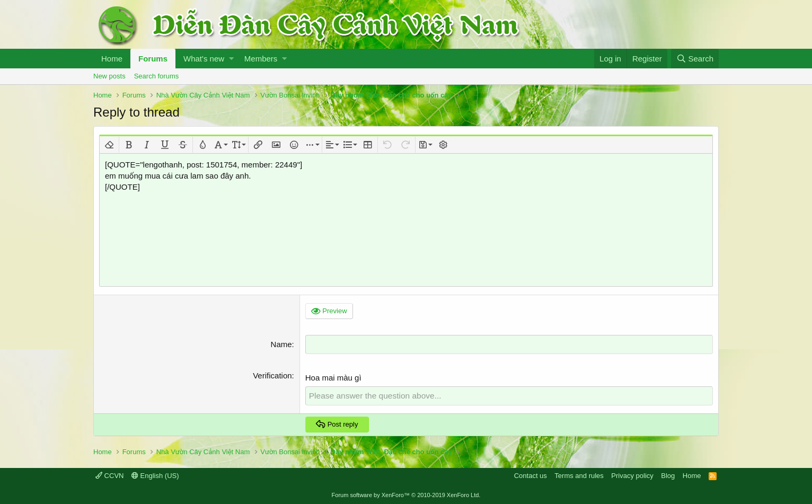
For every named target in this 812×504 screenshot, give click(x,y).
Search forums (157, 76)
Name (281, 344)
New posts (109, 76)
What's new (204, 59)
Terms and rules (579, 475)
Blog (668, 475)
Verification (272, 375)
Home (112, 59)
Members (261, 59)
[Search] (695, 59)
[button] (231, 59)
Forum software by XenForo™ (406, 494)
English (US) (155, 475)
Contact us (531, 475)
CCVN (109, 475)
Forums (153, 59)
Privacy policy (632, 475)
